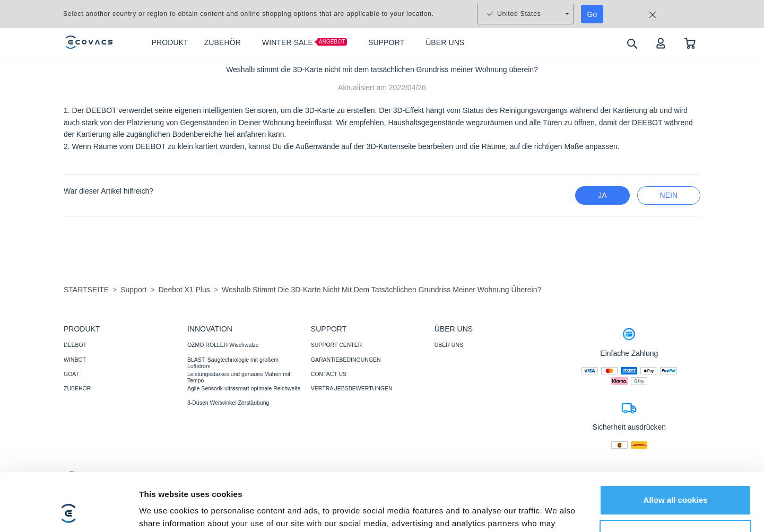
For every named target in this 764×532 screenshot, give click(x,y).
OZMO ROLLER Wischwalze (223, 345)
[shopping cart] (690, 43)
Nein (669, 195)
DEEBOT (75, 345)
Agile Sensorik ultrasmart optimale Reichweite (244, 388)
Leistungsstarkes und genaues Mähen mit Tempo (239, 377)
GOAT (71, 374)
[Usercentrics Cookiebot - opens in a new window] (69, 511)
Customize (676, 480)
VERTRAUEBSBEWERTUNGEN (352, 388)
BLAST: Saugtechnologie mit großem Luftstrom (233, 363)
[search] (632, 43)
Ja (602, 195)
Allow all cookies (676, 446)
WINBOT (75, 360)
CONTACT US (329, 374)
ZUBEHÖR (77, 388)
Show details (164, 511)
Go (592, 14)
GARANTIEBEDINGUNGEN (346, 360)
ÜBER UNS (449, 345)
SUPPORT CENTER (336, 345)
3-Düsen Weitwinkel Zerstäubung (228, 403)
